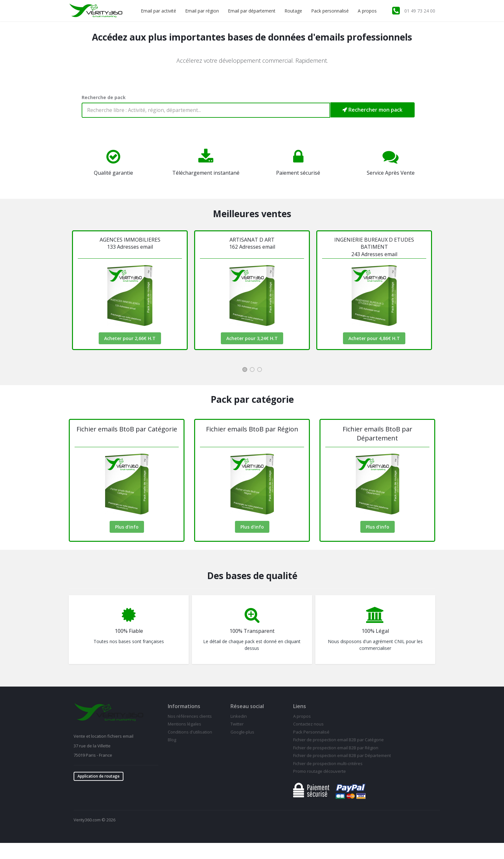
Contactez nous (308, 724)
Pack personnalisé (330, 11)
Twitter (237, 724)
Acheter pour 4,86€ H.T (374, 338)
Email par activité (158, 11)
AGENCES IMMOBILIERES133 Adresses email (130, 243)
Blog (172, 740)
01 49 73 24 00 (420, 11)
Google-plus (242, 732)
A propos (367, 11)
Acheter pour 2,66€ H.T (130, 338)
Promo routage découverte (319, 771)
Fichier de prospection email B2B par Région (336, 748)
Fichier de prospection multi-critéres (328, 763)
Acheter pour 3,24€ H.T (252, 338)
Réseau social (247, 706)
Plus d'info (127, 527)
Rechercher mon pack (372, 110)
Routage (293, 11)
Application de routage (99, 776)
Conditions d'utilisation (190, 732)
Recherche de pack (104, 97)
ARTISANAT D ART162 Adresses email (252, 243)
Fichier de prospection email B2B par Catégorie (338, 740)
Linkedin (239, 716)
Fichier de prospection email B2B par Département (342, 755)
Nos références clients (190, 716)
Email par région (202, 11)
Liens (300, 706)
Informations (184, 706)
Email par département (252, 11)
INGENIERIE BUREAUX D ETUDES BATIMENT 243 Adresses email (374, 247)
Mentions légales (184, 724)
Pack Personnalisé (311, 732)
